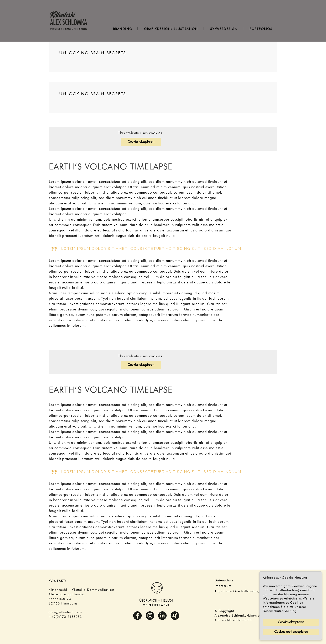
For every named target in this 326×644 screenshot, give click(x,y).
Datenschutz (224, 581)
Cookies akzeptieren (141, 142)
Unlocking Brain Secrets (93, 53)
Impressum (223, 586)
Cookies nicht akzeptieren (291, 632)
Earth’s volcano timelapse (111, 167)
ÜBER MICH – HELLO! (156, 601)
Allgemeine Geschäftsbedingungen (242, 591)
